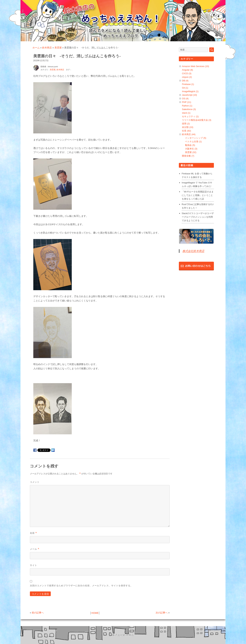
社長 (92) (186, 131)
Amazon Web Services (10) (195, 66)
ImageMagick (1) (190, 91)
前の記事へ (38, 613)
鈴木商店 (47, 48)
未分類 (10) (188, 127)
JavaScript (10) (189, 95)
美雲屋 (58, 48)
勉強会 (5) (190, 145)
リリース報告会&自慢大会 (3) (197, 120)
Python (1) (187, 106)
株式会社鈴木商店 (193, 251)
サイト (33, 565)
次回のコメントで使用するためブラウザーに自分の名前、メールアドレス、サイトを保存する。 (81, 585)
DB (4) (185, 81)
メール (35, 549)
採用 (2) (186, 124)
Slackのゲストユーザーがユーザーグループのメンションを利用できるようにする (198, 217)
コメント (35, 482)
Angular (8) (187, 70)
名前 (33, 533)
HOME (95, 613)
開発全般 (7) (188, 156)
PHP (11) (186, 102)
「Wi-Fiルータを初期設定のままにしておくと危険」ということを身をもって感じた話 (198, 195)
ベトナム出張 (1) (193, 142)
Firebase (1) (188, 84)
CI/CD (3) (187, 73)
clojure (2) (187, 77)
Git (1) (185, 88)
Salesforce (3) (189, 109)
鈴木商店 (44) (189, 134)
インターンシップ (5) (196, 138)
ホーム (36, 48)
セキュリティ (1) (190, 116)
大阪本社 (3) (191, 149)
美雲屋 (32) (191, 152)
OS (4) (185, 99)
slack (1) (186, 113)
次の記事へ (162, 613)
